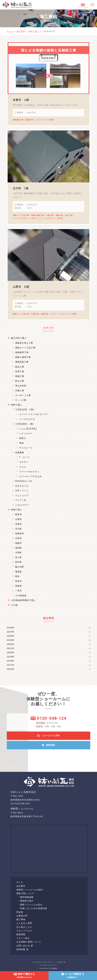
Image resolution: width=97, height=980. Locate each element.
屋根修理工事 (18, 120)
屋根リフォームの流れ (31, 905)
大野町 (19, 553)
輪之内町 (20, 567)
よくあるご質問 (24, 923)
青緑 (22, 443)
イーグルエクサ (27, 419)
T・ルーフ (25, 457)
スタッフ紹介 (23, 938)
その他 (14, 605)
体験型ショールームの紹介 (30, 890)
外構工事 (20, 391)
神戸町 (19, 562)
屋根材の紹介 (27, 901)
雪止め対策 (21, 386)
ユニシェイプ (22, 495)
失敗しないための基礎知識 (34, 908)
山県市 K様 (21, 287)
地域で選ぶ (17, 510)
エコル (53, 314)
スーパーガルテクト (21, 218)
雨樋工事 (29, 120)
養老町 (19, 572)
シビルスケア (41, 120)
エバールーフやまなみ (31, 476)
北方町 (60, 218)
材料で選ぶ (34, 31)
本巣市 (51, 120)
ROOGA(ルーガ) (24, 481)
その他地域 (21, 595)
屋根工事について (25, 893)
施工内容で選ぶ (19, 338)
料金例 (20, 912)
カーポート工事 (23, 395)
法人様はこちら (24, 927)
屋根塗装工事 (22, 362)
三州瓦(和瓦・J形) (25, 424)
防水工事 (69, 215)
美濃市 (19, 586)
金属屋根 (20, 452)
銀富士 (23, 438)
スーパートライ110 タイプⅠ (34, 414)
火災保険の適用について (29, 942)
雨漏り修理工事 (38, 215)
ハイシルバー (26, 433)
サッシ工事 (21, 400)
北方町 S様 (21, 188)
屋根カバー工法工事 (21, 215)
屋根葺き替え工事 (24, 343)
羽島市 (19, 581)
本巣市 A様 (21, 100)
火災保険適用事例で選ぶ (23, 600)
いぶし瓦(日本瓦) (28, 429)
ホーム (10, 31)
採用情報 (22, 949)
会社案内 (21, 886)
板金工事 (20, 367)
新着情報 (21, 934)
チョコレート (26, 448)
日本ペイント (37, 218)
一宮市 (19, 591)
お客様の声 (22, 916)
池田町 (19, 548)
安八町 (19, 557)
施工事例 (21, 31)
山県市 (74, 314)
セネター (24, 462)
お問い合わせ (25, 946)
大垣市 (19, 538)
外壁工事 (50, 215)
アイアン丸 (21, 500)
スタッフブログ (24, 931)
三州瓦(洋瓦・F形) (25, 410)
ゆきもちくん (22, 486)
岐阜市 (19, 514)
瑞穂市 (19, 543)
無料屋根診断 (27, 897)
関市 (17, 576)
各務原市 (20, 533)
